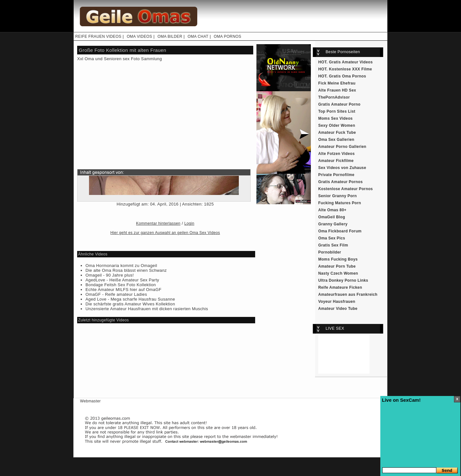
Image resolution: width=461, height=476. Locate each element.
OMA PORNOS (228, 36)
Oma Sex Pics (332, 238)
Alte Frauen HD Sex (337, 90)
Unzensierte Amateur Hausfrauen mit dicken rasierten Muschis (147, 309)
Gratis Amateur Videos (351, 62)
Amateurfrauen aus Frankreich (348, 294)
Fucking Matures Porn (340, 203)
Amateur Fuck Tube (337, 133)
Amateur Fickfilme (336, 161)
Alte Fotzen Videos (336, 154)
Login (189, 223)
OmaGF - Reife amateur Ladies (116, 294)
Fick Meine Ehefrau (337, 83)
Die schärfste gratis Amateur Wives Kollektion (130, 304)
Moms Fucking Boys (338, 259)
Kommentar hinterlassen (158, 223)
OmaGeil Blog (332, 217)
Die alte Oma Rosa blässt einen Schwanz (126, 270)
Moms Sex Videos (336, 118)
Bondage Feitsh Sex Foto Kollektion (121, 285)
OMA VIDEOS (139, 36)
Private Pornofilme (336, 175)
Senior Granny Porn (337, 196)
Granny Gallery (333, 224)
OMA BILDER (170, 36)
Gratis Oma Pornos (348, 76)
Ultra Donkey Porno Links (343, 280)
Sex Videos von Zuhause (342, 168)
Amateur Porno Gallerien (342, 147)
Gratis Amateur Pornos (340, 182)
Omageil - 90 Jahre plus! (110, 275)
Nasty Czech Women (338, 273)
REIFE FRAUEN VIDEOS (98, 36)
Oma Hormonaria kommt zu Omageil (121, 266)
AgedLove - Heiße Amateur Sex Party (122, 280)
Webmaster (90, 401)
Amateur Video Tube (338, 309)
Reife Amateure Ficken (340, 287)
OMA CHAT (198, 36)
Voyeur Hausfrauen (337, 302)
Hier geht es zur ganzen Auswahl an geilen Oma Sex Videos (165, 233)
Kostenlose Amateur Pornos (346, 189)
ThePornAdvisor (334, 97)
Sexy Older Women (337, 125)
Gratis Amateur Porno (339, 104)
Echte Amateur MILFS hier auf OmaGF (123, 290)
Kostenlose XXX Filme (351, 69)
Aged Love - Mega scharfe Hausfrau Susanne (130, 299)
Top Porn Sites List (337, 111)
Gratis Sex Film (333, 245)
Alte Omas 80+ (332, 210)
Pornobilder (330, 252)
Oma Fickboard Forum (340, 231)
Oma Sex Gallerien (336, 140)
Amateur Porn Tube (337, 266)
